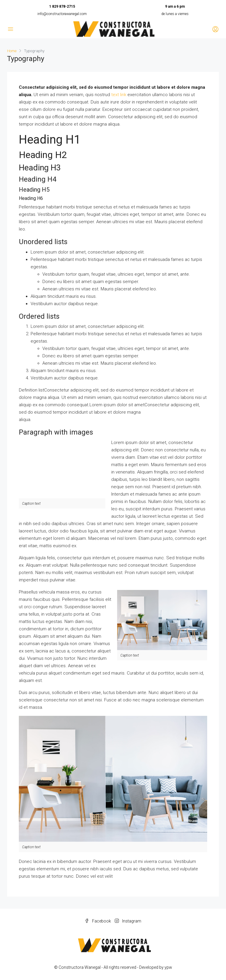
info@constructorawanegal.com (62, 14)
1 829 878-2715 (62, 6)
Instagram (128, 921)
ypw (168, 967)
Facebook (98, 921)
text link (119, 95)
